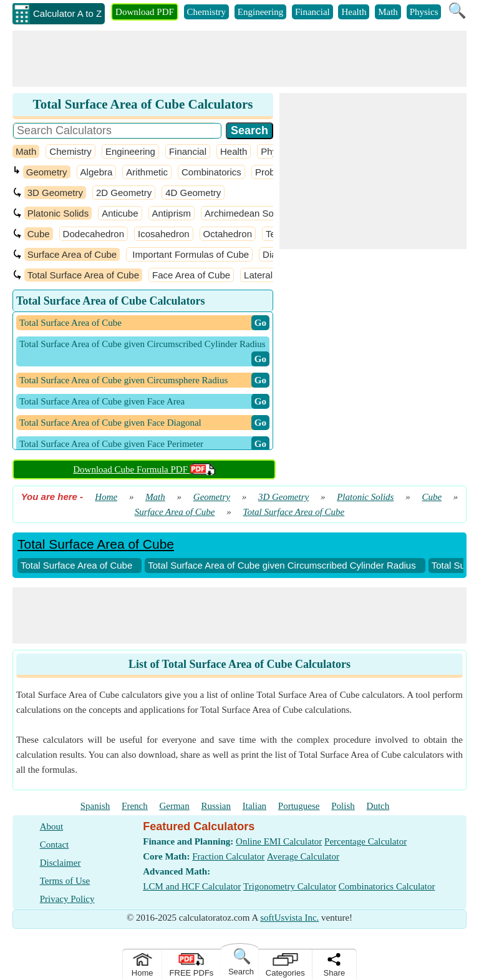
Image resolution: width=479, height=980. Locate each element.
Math (388, 12)
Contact (55, 845)
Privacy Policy (67, 899)
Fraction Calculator (228, 856)
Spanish (95, 806)
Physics (424, 12)
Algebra (97, 172)
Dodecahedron (94, 234)
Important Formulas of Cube (189, 254)
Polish (343, 806)
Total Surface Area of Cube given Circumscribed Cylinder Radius (282, 565)
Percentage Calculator (365, 841)
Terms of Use (65, 881)
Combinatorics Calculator (387, 886)
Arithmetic (147, 172)
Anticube (120, 213)
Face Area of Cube (191, 275)
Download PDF (145, 12)
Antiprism (172, 213)
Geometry (47, 172)
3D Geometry (55, 193)
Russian (216, 806)
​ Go (260, 323)
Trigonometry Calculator (290, 886)
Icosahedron (164, 234)
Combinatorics (211, 172)
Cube (39, 234)
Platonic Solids (58, 213)
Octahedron (228, 234)
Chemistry (207, 12)
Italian (254, 806)
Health (354, 12)
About (52, 826)
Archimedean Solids (246, 213)
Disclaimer (60, 863)
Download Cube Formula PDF (144, 469)
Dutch (378, 806)
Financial (312, 12)
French (135, 806)
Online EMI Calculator (279, 841)
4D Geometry (193, 193)
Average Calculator (303, 856)
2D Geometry (124, 193)
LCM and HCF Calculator (192, 886)
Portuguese (299, 806)
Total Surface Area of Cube (83, 275)
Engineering (260, 12)
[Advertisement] (239, 59)
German (174, 806)
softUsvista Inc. (289, 918)
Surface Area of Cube (72, 254)
